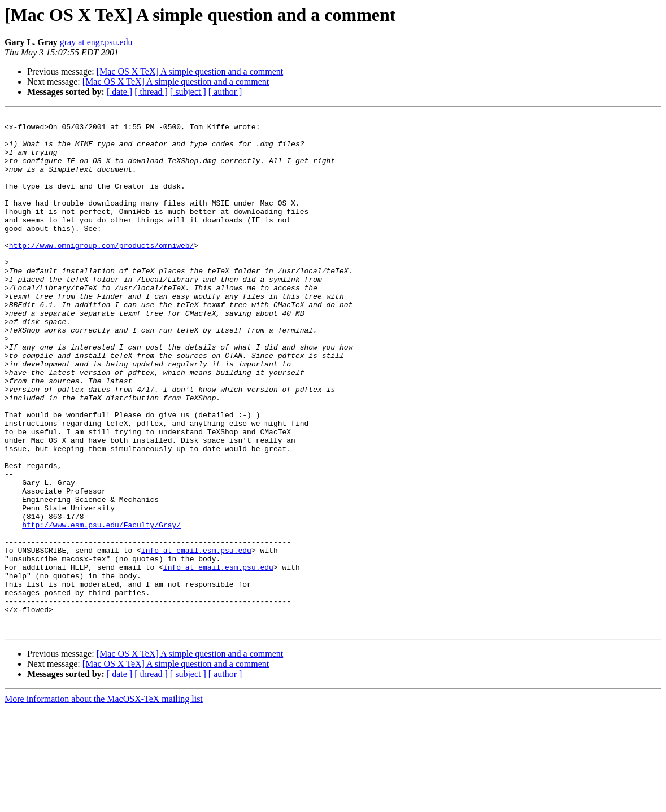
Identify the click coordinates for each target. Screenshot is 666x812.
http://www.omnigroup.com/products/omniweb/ (102, 272)
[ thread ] (151, 92)
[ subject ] (188, 92)
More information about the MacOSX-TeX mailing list (104, 802)
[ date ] (119, 92)
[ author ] (225, 92)
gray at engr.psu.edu (96, 42)
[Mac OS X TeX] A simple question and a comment (190, 71)
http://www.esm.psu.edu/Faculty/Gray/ (101, 608)
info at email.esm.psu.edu (196, 638)
